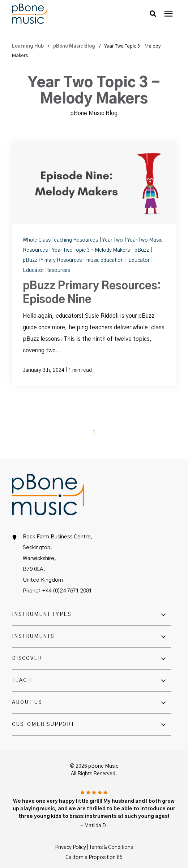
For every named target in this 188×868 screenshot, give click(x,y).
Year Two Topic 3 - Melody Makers (91, 250)
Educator (140, 260)
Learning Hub (28, 46)
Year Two (113, 240)
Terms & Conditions (111, 847)
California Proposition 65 (94, 858)
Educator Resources (46, 270)
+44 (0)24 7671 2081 (67, 591)
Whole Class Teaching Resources (61, 240)
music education (106, 260)
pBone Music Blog (75, 46)
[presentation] (168, 14)
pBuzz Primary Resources (53, 260)
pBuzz (142, 250)
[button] (153, 14)
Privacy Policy (70, 847)
